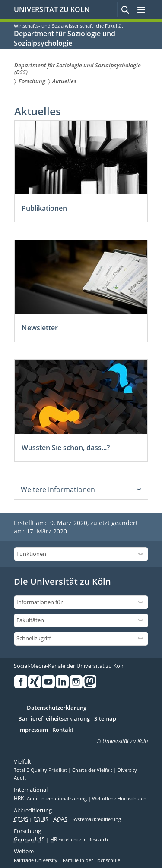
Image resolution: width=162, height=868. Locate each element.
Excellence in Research (79, 840)
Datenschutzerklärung (57, 708)
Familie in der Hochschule (91, 860)
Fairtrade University (36, 860)
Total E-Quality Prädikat (41, 770)
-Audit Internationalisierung (51, 799)
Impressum (33, 730)
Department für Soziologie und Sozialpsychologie (65, 38)
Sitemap (105, 719)
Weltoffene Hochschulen (119, 799)
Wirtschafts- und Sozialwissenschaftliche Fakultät (68, 26)
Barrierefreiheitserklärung (54, 719)
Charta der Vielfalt (93, 770)
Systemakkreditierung (97, 819)
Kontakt (63, 730)
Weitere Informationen (58, 489)
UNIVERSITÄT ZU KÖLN (52, 9)
